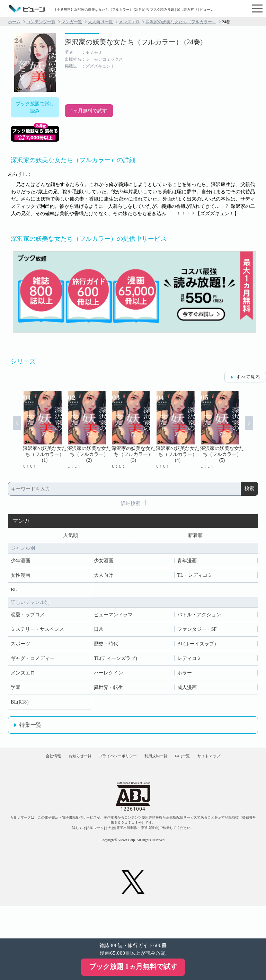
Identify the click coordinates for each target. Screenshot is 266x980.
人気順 (71, 536)
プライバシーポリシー (133, 763)
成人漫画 (187, 690)
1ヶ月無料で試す (89, 111)
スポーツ (20, 646)
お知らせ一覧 (82, 763)
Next (256, 430)
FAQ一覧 (223, 763)
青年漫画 (187, 563)
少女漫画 (104, 563)
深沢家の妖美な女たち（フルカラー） (181, 22)
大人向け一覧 (100, 22)
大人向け (104, 577)
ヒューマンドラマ (113, 617)
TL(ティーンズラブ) (115, 660)
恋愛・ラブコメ (28, 617)
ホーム (14, 22)
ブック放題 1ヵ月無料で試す (133, 966)
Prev (10, 430)
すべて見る (248, 377)
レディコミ (189, 660)
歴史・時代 (106, 646)
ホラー (185, 675)
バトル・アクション (199, 617)
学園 (16, 690)
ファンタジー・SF (197, 631)
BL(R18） (21, 704)
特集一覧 (30, 727)
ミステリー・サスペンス (37, 631)
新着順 (195, 536)
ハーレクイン (108, 675)
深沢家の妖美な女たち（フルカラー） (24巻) (134, 42)
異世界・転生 (108, 690)
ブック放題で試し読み (35, 107)
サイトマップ (133, 783)
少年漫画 (20, 563)
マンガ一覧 (72, 22)
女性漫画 (20, 577)
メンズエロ (129, 22)
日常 (99, 631)
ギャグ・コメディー (33, 660)
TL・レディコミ (195, 577)
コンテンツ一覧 (41, 22)
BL (14, 592)
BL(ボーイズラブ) (197, 646)
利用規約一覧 (184, 763)
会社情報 (43, 763)
